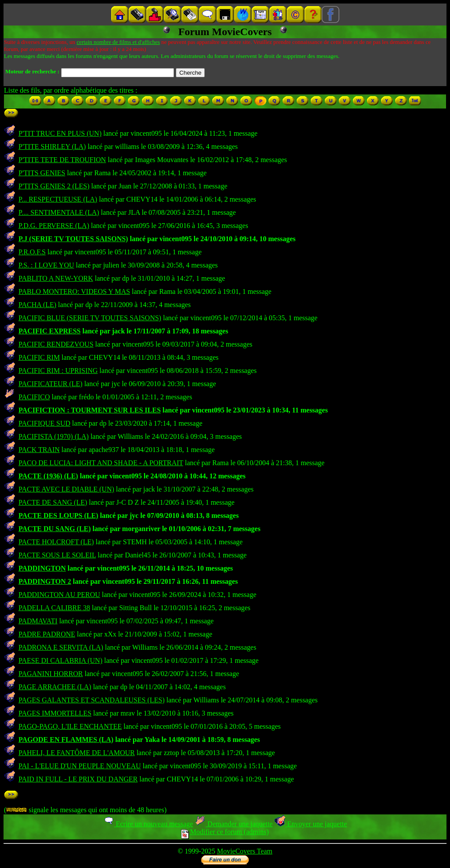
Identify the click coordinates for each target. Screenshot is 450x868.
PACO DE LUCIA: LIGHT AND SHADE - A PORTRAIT (101, 463)
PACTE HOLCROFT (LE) (56, 542)
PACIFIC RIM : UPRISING (58, 371)
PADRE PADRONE (47, 634)
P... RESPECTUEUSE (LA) (58, 199)
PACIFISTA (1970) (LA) (54, 436)
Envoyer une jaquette (310, 824)
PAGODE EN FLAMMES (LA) (66, 740)
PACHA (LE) (37, 305)
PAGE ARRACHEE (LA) (55, 687)
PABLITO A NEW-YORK (56, 278)
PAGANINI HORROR (51, 674)
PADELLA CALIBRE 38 (54, 608)
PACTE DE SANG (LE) (53, 502)
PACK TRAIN (39, 450)
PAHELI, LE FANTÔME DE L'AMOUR (77, 753)
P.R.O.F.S (32, 252)
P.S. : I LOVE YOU (46, 265)
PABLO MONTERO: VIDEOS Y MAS (74, 291)
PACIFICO (34, 397)
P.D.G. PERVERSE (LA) (54, 226)
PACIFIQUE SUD (44, 423)
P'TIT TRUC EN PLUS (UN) (60, 133)
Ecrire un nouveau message (148, 824)
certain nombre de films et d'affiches (118, 42)
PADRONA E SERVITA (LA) (61, 647)
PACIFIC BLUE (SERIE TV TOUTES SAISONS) (90, 318)
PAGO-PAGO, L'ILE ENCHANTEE (70, 726)
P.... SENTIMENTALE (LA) (59, 212)
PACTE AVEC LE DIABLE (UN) (66, 489)
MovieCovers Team (245, 851)
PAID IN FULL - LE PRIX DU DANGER (78, 779)
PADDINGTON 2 (45, 581)
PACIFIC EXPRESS (50, 331)
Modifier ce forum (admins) (225, 832)
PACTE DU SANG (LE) (55, 529)
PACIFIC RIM (39, 357)
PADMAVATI (38, 621)
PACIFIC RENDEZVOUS (56, 344)
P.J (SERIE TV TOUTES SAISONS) (73, 239)
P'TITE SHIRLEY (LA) (52, 146)
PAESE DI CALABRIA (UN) (60, 660)
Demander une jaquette (234, 824)
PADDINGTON (42, 568)
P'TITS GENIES (42, 173)
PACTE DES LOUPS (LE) (58, 515)
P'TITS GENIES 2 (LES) (54, 186)
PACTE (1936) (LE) (48, 476)
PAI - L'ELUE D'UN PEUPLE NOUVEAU (80, 766)
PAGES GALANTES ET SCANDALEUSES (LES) (91, 700)
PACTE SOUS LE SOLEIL (57, 555)
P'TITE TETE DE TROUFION (62, 160)
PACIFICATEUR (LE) (51, 384)
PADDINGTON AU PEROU (59, 595)
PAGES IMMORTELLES (55, 713)
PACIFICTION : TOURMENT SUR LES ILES (90, 410)
